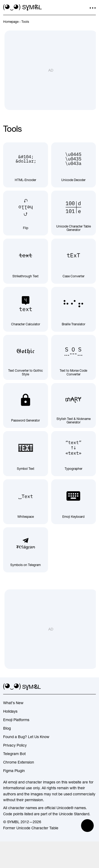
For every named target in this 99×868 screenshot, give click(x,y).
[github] (83, 687)
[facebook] (93, 687)
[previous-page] (11, 22)
